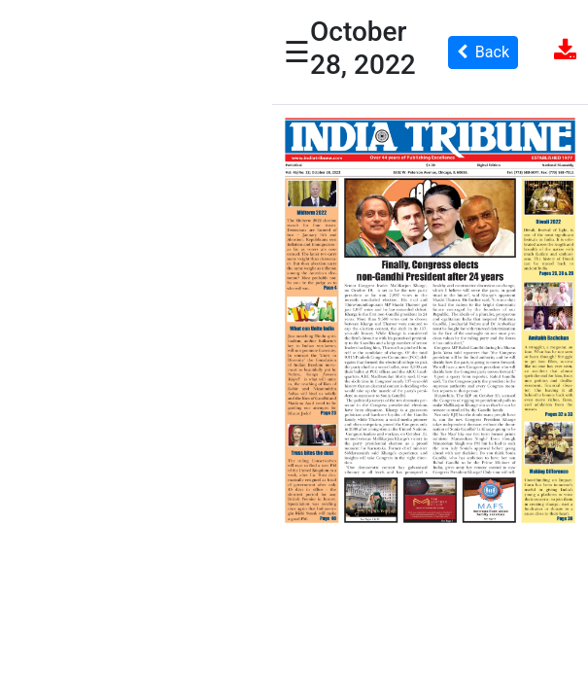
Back (483, 52)
